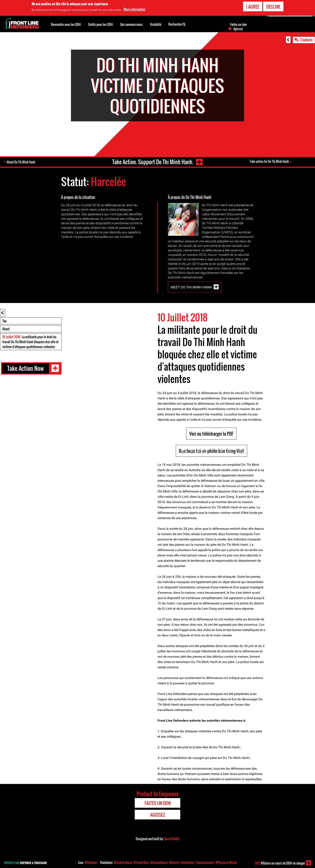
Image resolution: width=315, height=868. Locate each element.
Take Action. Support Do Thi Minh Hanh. (153, 162)
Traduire (306, 40)
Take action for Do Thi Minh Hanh (269, 161)
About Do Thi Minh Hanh (21, 162)
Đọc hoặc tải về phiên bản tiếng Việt (211, 451)
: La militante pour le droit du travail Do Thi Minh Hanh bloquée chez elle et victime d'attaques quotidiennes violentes (30, 342)
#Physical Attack (226, 862)
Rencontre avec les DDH (66, 24)
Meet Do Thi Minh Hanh (191, 287)
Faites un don (238, 24)
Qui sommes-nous (131, 24)
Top (4, 321)
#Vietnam (91, 862)
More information (134, 9)
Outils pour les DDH (100, 24)
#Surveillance (159, 862)
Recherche (177, 24)
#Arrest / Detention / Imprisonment (192, 862)
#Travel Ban (141, 862)
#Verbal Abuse (123, 862)
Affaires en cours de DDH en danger (280, 863)
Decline (273, 6)
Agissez (238, 29)
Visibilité (156, 24)
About (6, 329)
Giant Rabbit (172, 839)
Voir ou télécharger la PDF (211, 434)
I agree (253, 6)
